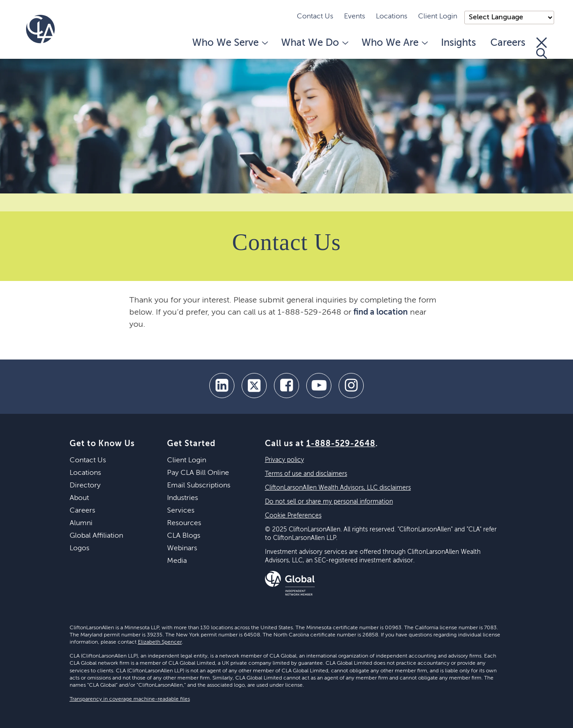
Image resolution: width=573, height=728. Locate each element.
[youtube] (319, 386)
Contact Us (315, 17)
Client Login (438, 17)
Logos (79, 548)
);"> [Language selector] (509, 18)
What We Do (314, 43)
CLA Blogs (184, 536)
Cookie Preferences (293, 516)
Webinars (182, 548)
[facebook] (286, 386)
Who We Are (394, 43)
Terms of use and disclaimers (306, 474)
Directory (85, 486)
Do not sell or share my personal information (329, 502)
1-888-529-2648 (341, 444)
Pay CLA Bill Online (198, 473)
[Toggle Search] (542, 48)
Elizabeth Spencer (160, 642)
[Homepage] (40, 29)
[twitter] (254, 386)
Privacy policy (284, 460)
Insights (458, 43)
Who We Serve (229, 43)
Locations (392, 17)
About (79, 498)
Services (181, 511)
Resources (184, 523)
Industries (183, 498)
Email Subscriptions (199, 486)
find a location (381, 312)
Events (355, 17)
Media (177, 561)
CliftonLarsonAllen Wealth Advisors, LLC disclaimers (338, 488)
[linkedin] (222, 386)
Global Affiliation (96, 536)
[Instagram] (351, 386)
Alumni (81, 523)
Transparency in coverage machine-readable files (130, 699)
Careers (508, 43)
